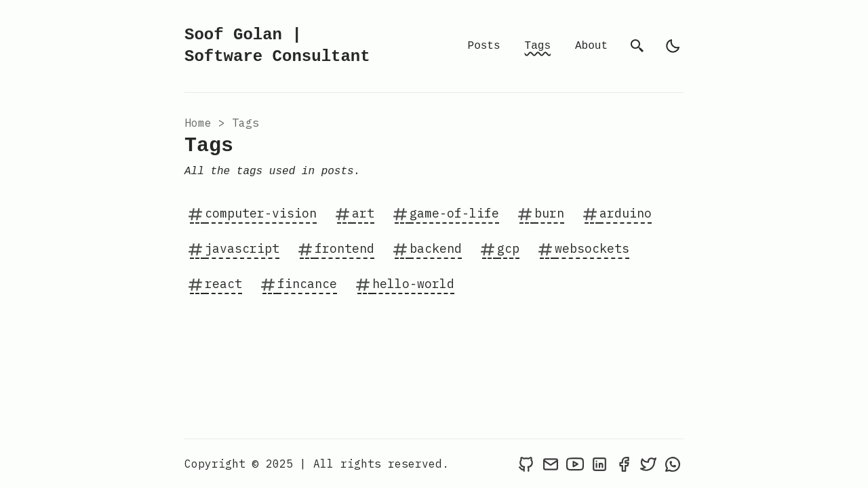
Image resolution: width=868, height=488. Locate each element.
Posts (484, 46)
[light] (673, 46)
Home (198, 123)
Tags (538, 46)
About (591, 46)
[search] (637, 46)
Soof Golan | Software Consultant (277, 46)
